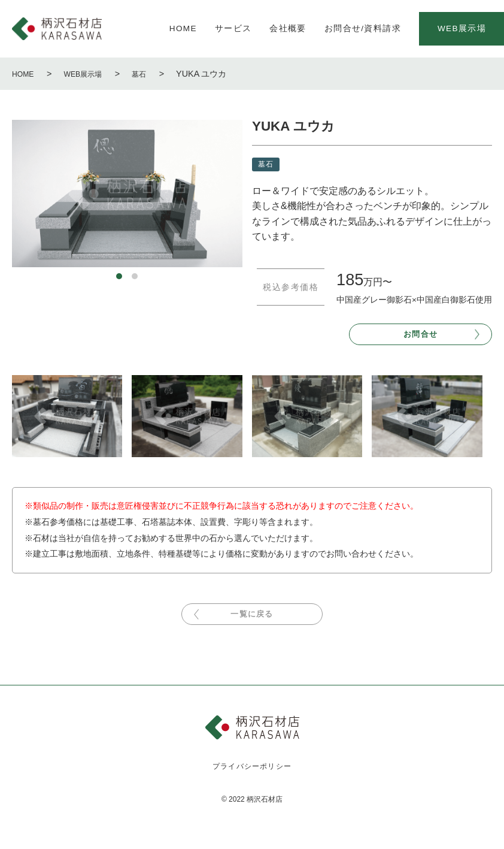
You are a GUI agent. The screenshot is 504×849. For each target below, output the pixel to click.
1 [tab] (119, 276)
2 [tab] (135, 276)
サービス (233, 29)
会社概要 (288, 29)
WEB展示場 (90, 74)
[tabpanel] (127, 194)
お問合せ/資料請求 (363, 29)
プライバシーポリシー (252, 779)
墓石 (151, 74)
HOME (183, 29)
